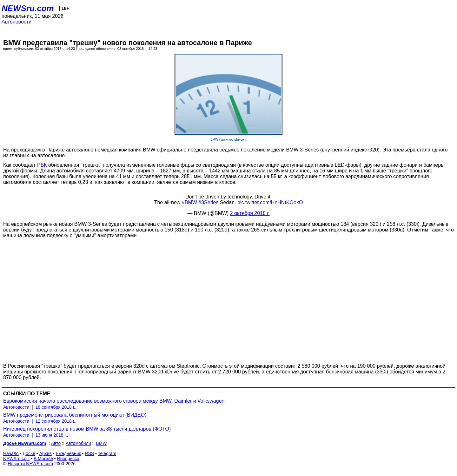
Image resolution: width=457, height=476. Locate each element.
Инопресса (68, 459)
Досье (29, 453)
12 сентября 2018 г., (56, 421)
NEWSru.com (28, 8)
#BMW (189, 202)
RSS (89, 453)
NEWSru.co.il (16, 459)
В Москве (43, 459)
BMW (101, 443)
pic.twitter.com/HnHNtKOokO (270, 202)
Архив (46, 453)
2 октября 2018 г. (250, 213)
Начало (11, 453)
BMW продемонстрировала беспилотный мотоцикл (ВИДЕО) (75, 415)
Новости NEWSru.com (30, 464)
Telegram (107, 453)
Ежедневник (68, 453)
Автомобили (78, 443)
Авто (56, 443)
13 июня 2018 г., (52, 435)
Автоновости (17, 22)
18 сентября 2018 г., (56, 407)
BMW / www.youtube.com (228, 140)
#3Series (208, 202)
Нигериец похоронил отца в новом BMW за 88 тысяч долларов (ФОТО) (87, 429)
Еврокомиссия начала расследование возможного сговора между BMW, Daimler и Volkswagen (114, 401)
